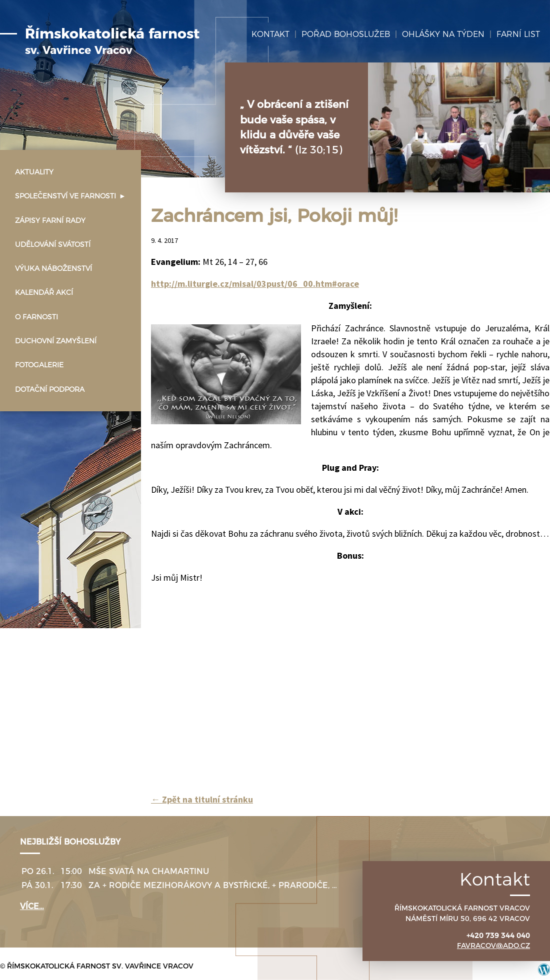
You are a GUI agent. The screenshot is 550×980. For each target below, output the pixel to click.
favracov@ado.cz (493, 946)
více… (32, 906)
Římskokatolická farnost (112, 41)
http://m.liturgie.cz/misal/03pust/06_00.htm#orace (255, 284)
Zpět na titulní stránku (202, 799)
